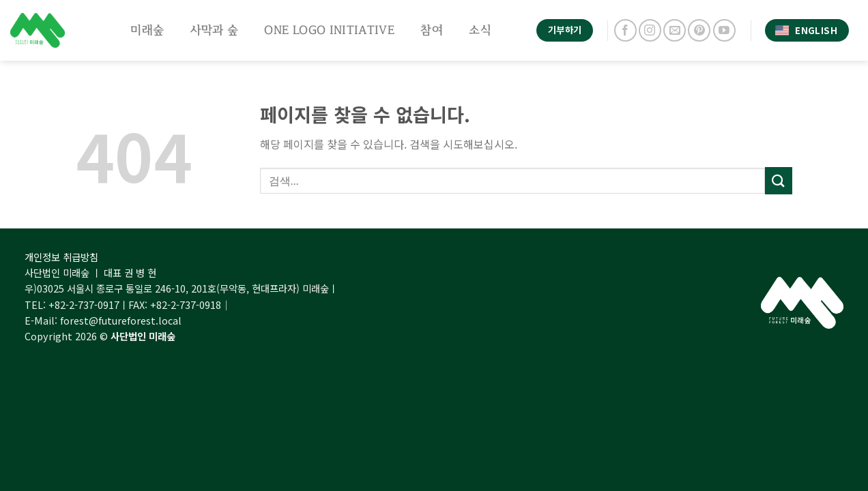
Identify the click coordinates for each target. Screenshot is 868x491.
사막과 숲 (215, 30)
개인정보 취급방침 (61, 257)
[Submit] (779, 180)
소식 (480, 30)
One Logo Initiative (329, 30)
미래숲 (147, 30)
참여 (432, 30)
